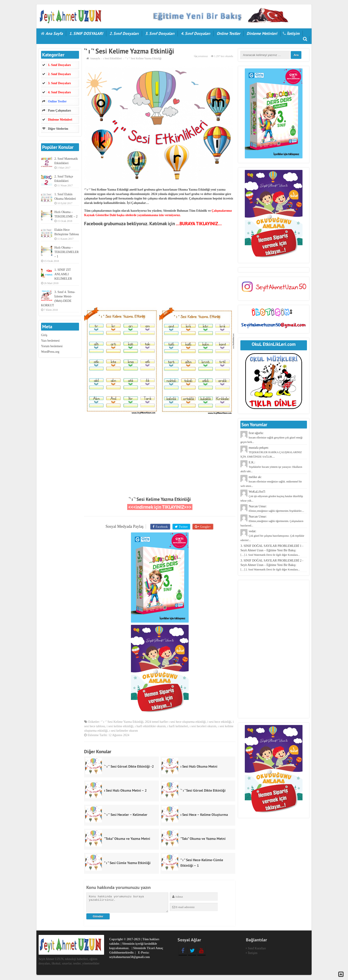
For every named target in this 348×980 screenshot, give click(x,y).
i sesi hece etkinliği (219, 722)
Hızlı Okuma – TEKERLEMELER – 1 (67, 252)
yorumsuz (203, 56)
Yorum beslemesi (52, 346)
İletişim (293, 33)
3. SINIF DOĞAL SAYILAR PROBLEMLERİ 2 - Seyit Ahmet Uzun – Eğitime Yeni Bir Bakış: (272, 565)
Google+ (205, 527)
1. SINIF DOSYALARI (86, 33)
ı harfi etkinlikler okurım (150, 727)
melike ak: (271, 481)
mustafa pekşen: (271, 452)
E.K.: (271, 467)
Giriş (44, 335)
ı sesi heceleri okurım (203, 727)
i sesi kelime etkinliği (120, 727)
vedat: (272, 536)
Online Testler (228, 33)
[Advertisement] (160, 269)
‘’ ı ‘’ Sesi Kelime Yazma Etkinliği (160, 499)
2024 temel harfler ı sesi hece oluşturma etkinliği (175, 722)
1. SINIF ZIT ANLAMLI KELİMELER (63, 274)
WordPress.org (50, 352)
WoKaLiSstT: (272, 496)
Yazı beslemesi (50, 341)
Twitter (183, 527)
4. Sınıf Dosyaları (196, 33)
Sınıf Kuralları (257, 949)
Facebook (162, 527)
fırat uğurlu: (271, 437)
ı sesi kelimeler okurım (124, 731)
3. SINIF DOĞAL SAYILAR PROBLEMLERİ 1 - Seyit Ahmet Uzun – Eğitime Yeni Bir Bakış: (272, 550)
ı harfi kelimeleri (178, 727)
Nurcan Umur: (272, 521)
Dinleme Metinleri (262, 33)
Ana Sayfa (54, 33)
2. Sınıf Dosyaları (124, 33)
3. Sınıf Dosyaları (160, 33)
